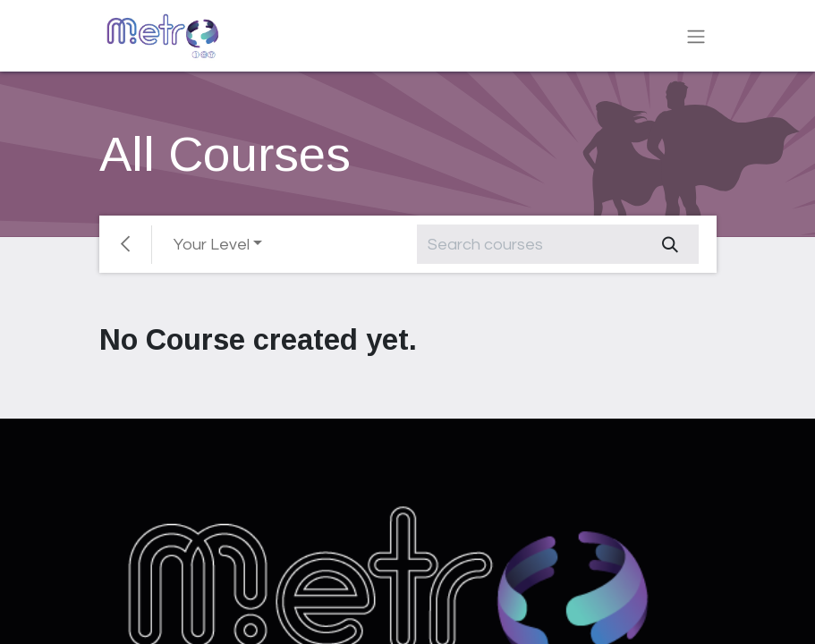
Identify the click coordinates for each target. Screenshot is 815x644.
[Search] (670, 244)
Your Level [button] (212, 245)
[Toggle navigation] (696, 36)
